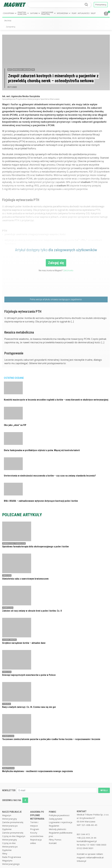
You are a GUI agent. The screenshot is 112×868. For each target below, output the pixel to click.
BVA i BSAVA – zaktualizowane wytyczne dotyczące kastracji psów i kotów (41, 501)
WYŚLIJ (104, 790)
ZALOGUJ (8, 21)
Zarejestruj (11, 27)
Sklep (93, 13)
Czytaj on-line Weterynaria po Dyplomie (10, 847)
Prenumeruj (101, 5)
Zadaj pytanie (56, 819)
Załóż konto (68, 270)
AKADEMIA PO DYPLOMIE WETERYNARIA (37, 815)
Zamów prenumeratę (13, 822)
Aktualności (84, 13)
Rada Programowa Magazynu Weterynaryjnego (12, 860)
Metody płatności (57, 829)
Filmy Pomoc (55, 840)
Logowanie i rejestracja (60, 822)
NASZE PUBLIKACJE (12, 812)
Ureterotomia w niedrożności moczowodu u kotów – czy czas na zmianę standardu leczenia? (50, 476)
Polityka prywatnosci (59, 815)
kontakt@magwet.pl (87, 841)
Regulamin (54, 826)
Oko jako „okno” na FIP (15, 425)
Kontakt (53, 843)
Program (35, 829)
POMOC (53, 812)
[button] (10, 13)
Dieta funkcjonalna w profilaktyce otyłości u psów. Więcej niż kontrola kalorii (42, 450)
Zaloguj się (56, 263)
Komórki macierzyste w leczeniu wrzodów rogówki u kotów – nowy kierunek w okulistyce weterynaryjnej (56, 400)
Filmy (74, 13)
